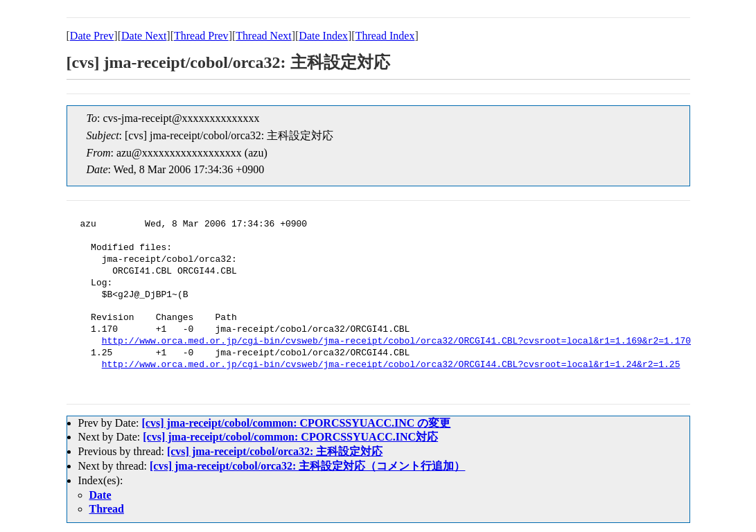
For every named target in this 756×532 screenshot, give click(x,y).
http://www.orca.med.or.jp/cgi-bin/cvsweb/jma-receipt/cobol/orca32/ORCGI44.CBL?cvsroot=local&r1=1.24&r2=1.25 (391, 365)
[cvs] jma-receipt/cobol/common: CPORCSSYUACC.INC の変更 (296, 423)
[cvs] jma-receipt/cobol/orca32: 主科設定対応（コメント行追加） (307, 466)
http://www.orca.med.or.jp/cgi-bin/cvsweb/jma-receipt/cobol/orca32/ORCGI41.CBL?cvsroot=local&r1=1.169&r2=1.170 (396, 342)
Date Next (144, 36)
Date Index (323, 36)
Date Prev (92, 36)
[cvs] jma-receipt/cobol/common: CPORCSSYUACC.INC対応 (290, 437)
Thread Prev (201, 36)
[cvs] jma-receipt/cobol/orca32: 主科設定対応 (275, 451)
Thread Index (385, 36)
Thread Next (263, 36)
